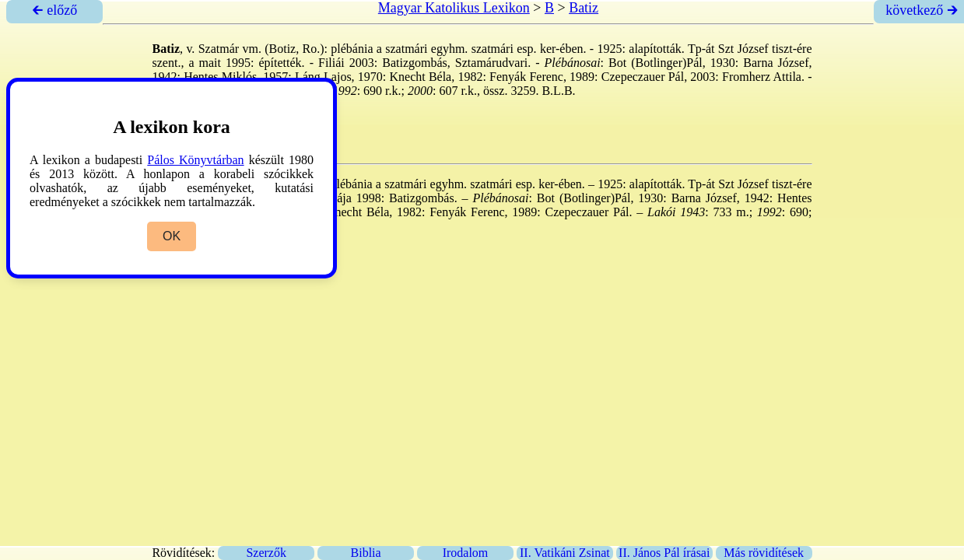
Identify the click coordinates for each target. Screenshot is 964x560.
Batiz (584, 8)
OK (172, 236)
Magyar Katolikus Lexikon (454, 8)
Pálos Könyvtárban (195, 160)
